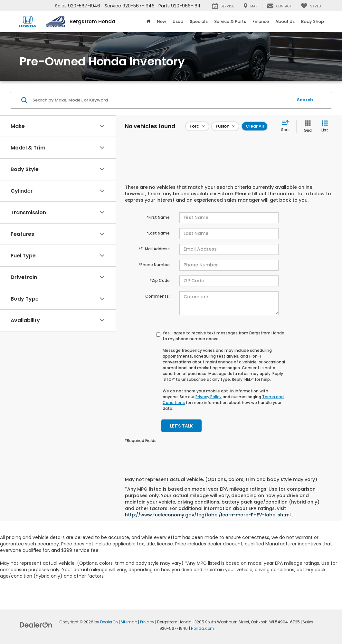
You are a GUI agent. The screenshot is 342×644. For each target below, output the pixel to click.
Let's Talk (181, 426)
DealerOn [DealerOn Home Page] (109, 622)
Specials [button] (199, 21)
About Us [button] (285, 21)
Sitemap (129, 622)
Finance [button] (261, 21)
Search (305, 100)
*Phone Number (154, 265)
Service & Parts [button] (230, 21)
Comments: (157, 296)
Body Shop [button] (313, 21)
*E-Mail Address (154, 249)
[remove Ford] (197, 126)
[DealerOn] (36, 625)
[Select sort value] (287, 126)
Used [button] (178, 21)
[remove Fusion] (225, 126)
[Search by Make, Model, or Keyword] (162, 100)
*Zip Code (160, 280)
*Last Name (158, 233)
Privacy (147, 622)
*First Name (158, 217)
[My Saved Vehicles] (311, 6)
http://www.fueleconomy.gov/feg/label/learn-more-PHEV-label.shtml (209, 515)
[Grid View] (306, 126)
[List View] (325, 126)
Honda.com (203, 629)
